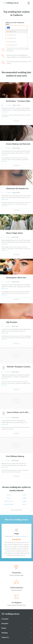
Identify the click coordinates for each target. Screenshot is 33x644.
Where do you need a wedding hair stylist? (15, 23)
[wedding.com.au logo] (10, 615)
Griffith (24, 495)
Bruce (9, 498)
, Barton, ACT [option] (11, 35)
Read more (5, 112)
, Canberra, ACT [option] (12, 45)
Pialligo (24, 498)
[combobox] (16, 28)
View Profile (16, 121)
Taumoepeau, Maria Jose (21, 536)
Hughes (24, 501)
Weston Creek (9, 501)
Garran (24, 504)
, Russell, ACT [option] (11, 42)
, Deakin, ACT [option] (11, 38)
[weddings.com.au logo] (11, 3)
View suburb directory (16, 510)
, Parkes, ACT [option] (11, 32)
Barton (9, 495)
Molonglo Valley (9, 504)
